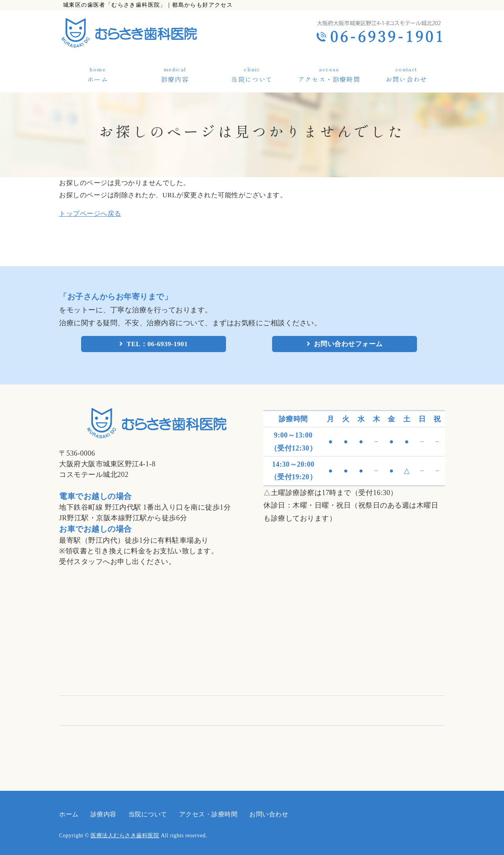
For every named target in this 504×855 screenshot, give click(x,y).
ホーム (98, 79)
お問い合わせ (406, 79)
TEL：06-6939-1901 (157, 344)
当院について (252, 79)
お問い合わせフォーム (348, 344)
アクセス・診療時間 (329, 79)
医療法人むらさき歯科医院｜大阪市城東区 (153, 33)
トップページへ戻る (90, 214)
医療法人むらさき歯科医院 (125, 836)
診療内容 (175, 79)
